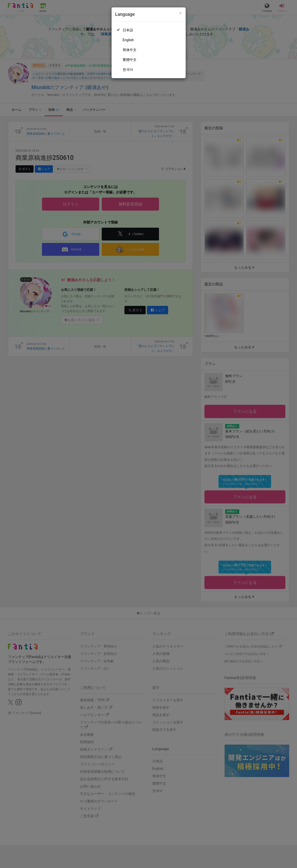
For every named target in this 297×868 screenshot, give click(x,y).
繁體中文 (130, 60)
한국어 (128, 70)
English (128, 40)
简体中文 (130, 50)
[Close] (180, 13)
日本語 (128, 30)
